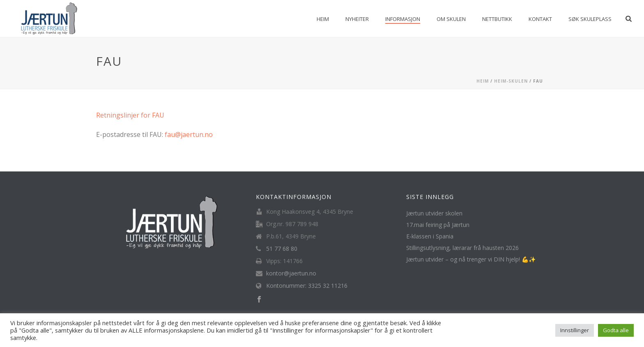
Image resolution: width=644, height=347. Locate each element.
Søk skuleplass (590, 19)
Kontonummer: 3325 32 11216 (307, 286)
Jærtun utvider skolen (434, 213)
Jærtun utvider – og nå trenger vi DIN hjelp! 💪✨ (471, 259)
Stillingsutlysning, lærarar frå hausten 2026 (462, 248)
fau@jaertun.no (189, 134)
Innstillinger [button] (575, 330)
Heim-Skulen (511, 81)
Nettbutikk (497, 19)
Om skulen (451, 19)
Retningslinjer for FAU (130, 115)
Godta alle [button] (616, 330)
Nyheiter (357, 19)
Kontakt (540, 19)
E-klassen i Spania (430, 236)
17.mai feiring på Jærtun (438, 225)
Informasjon (403, 19)
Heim (323, 19)
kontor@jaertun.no (291, 273)
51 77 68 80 (282, 249)
